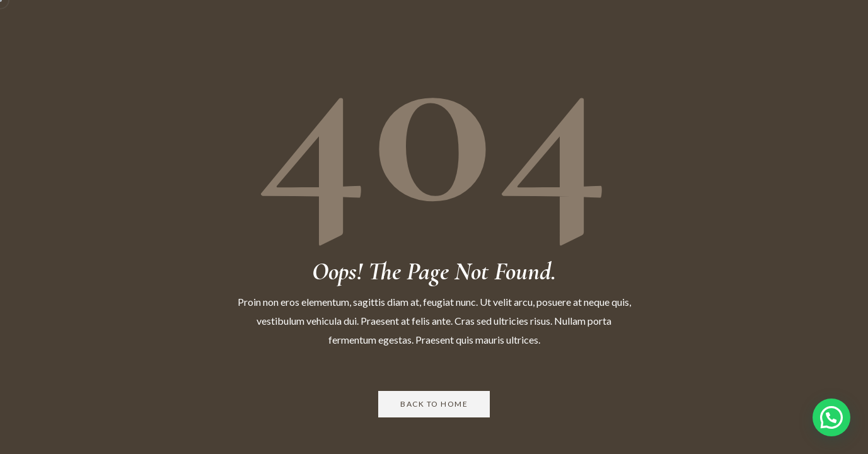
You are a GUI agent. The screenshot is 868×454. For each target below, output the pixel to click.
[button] (831, 417)
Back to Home (434, 404)
